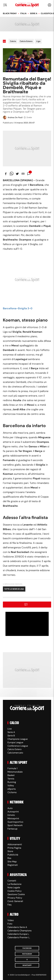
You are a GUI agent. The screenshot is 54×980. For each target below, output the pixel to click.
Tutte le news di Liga (14, 589)
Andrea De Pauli (15, 117)
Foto (10, 924)
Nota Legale (14, 887)
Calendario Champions (20, 931)
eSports (12, 789)
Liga (38, 41)
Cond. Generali (15, 901)
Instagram (27, 954)
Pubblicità (13, 855)
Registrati (13, 865)
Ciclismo (12, 792)
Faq (9, 905)
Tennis (11, 779)
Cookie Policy (15, 891)
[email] (23, 174)
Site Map (12, 862)
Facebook (27, 948)
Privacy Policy (15, 898)
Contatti (12, 881)
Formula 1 (12, 768)
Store (10, 851)
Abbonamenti (15, 844)
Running (12, 782)
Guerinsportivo (15, 822)
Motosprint (13, 818)
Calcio (13, 41)
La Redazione (14, 884)
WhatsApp (27, 965)
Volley (11, 785)
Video (11, 920)
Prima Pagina (14, 848)
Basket (11, 775)
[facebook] (6, 174)
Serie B (11, 736)
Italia (23, 13)
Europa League (15, 742)
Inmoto (11, 815)
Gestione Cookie (16, 894)
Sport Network (15, 825)
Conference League (18, 746)
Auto (10, 808)
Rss (9, 858)
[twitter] (17, 174)
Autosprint (13, 812)
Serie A (34, 13)
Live (10, 729)
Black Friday (10, 13)
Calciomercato (15, 753)
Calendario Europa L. (18, 934)
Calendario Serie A (17, 927)
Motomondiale (15, 772)
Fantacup (12, 829)
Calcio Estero (26, 41)
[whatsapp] (12, 174)
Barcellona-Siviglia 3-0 (18, 308)
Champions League (18, 739)
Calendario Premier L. (19, 937)
